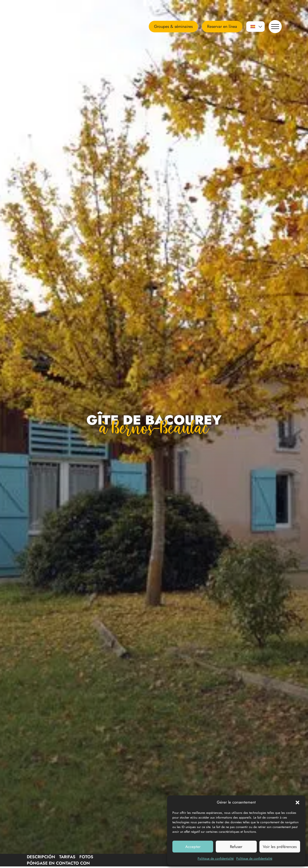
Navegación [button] (274, 26)
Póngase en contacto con (58, 863)
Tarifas (67, 857)
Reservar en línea (222, 26)
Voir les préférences (280, 847)
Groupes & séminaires (173, 26)
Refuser (236, 847)
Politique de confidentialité (216, 859)
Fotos (86, 857)
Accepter (193, 847)
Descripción (41, 857)
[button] (297, 802)
